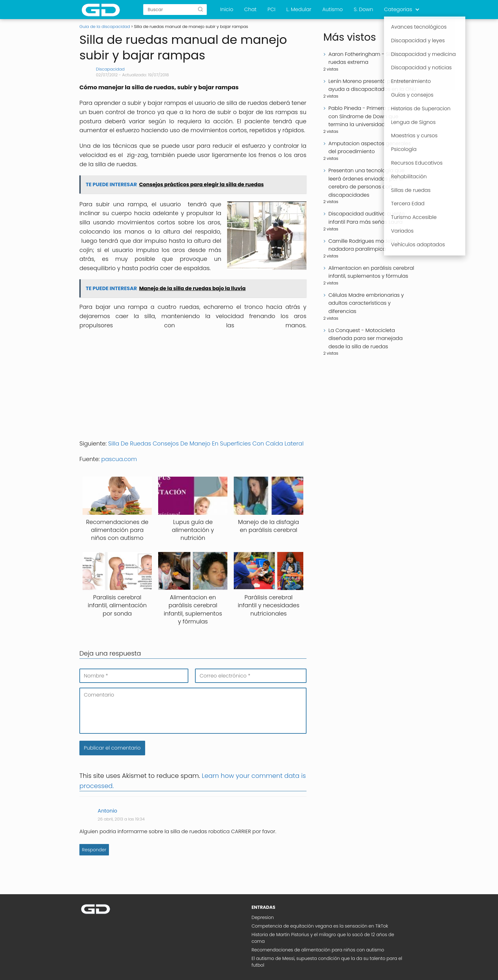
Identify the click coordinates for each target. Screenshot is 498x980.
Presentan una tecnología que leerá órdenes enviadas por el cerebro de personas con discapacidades (367, 183)
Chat (250, 9)
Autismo (333, 9)
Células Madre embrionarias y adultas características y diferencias (366, 303)
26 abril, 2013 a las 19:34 (121, 819)
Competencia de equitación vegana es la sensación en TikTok (320, 926)
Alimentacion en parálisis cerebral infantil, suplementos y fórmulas (371, 272)
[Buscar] (200, 9)
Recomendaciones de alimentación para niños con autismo (318, 950)
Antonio (108, 811)
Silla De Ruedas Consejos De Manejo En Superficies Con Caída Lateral (206, 443)
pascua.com (120, 459)
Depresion (263, 917)
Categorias (398, 9)
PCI (271, 9)
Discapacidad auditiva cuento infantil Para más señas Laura (367, 218)
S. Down (363, 9)
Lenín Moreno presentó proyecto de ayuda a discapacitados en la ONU (373, 85)
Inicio (227, 9)
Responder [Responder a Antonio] (94, 850)
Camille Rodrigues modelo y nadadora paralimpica (364, 245)
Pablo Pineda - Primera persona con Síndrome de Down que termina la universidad (368, 116)
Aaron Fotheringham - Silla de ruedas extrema (366, 58)
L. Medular (299, 9)
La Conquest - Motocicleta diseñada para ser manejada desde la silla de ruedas (366, 338)
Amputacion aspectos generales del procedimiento (370, 148)
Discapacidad (110, 69)
